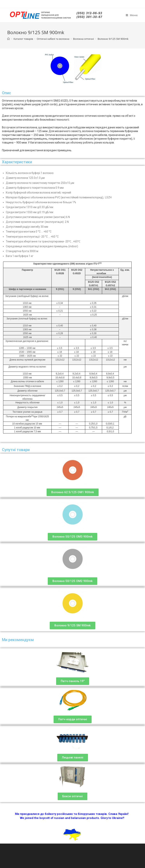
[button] (73, 492)
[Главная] (8, 39)
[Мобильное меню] (132, 15)
